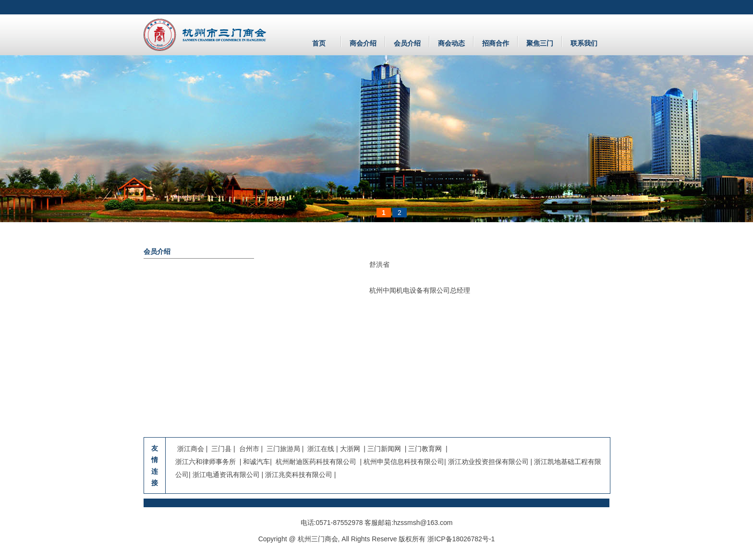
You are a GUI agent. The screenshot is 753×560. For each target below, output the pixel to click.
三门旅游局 (283, 449)
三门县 (222, 449)
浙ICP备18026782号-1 (461, 539)
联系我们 (584, 43)
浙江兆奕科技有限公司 (299, 475)
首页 (319, 43)
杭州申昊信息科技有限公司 (404, 462)
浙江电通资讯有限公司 (226, 475)
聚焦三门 (540, 43)
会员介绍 (407, 43)
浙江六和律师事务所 (206, 462)
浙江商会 (192, 449)
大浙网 (350, 449)
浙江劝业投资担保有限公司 (488, 462)
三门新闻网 (384, 449)
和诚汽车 (256, 462)
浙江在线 (321, 449)
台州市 (249, 449)
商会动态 (451, 43)
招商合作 (496, 43)
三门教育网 (425, 449)
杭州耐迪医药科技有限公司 (315, 462)
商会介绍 (363, 43)
